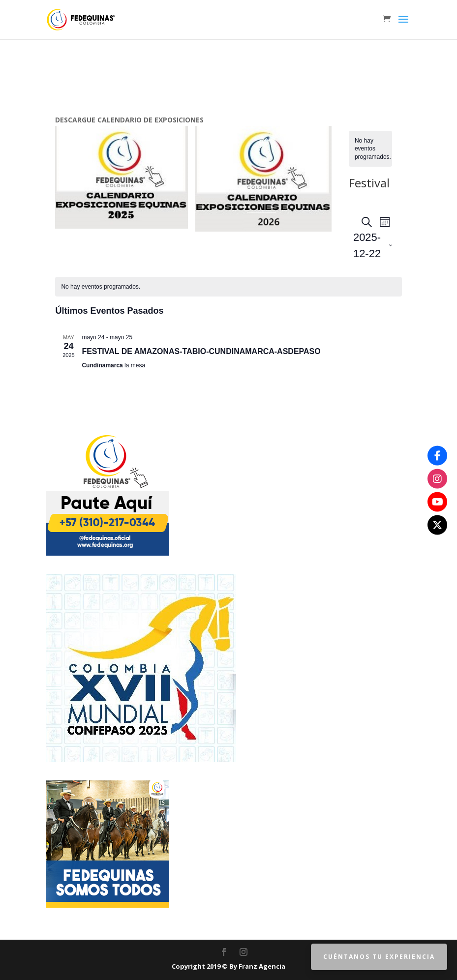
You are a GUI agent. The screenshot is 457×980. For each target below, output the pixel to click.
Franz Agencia (262, 966)
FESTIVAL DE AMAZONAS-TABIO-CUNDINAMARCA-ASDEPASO (201, 351)
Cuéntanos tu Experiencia (379, 957)
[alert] (370, 149)
